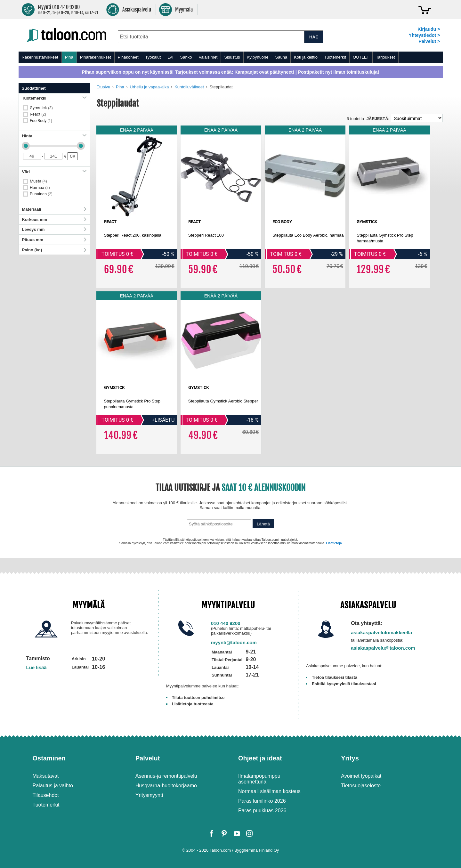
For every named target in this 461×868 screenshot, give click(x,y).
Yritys (350, 758)
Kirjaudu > (429, 29)
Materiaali (54, 209)
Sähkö (186, 57)
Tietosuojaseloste (361, 786)
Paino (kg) (54, 250)
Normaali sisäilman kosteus (269, 791)
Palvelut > (429, 41)
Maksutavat (46, 776)
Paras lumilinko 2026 (262, 801)
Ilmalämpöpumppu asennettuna (259, 779)
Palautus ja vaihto (53, 786)
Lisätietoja (334, 543)
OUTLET (361, 57)
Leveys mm (54, 229)
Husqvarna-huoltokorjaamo (166, 786)
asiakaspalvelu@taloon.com (383, 648)
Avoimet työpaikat (361, 776)
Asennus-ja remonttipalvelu (166, 776)
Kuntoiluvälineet (189, 87)
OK (73, 156)
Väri (54, 172)
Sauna (281, 57)
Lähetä (263, 524)
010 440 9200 (226, 623)
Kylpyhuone (258, 57)
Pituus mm (54, 240)
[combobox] (211, 37)
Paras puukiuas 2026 (262, 811)
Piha (69, 57)
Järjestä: (378, 119)
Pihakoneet (128, 57)
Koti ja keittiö (306, 57)
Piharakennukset (96, 57)
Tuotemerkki (54, 98)
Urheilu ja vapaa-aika (149, 87)
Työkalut (153, 57)
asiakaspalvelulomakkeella (381, 633)
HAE (314, 37)
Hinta (54, 136)
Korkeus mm (54, 219)
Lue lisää (36, 667)
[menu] (231, 57)
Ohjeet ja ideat (260, 758)
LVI (170, 57)
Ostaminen (49, 758)
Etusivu (104, 87)
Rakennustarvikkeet (40, 57)
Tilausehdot (46, 795)
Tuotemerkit (335, 57)
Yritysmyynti (149, 795)
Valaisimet (208, 57)
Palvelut (148, 758)
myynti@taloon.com (234, 642)
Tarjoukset (385, 57)
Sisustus (232, 57)
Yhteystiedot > (424, 35)
